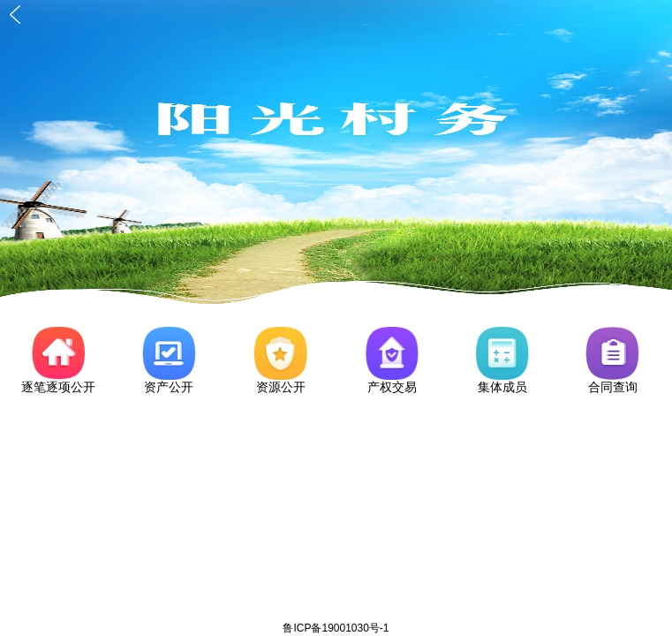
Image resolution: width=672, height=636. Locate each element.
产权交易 (392, 387)
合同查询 (613, 387)
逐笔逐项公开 (58, 387)
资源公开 (281, 387)
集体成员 (502, 387)
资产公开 (169, 387)
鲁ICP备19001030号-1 (336, 628)
